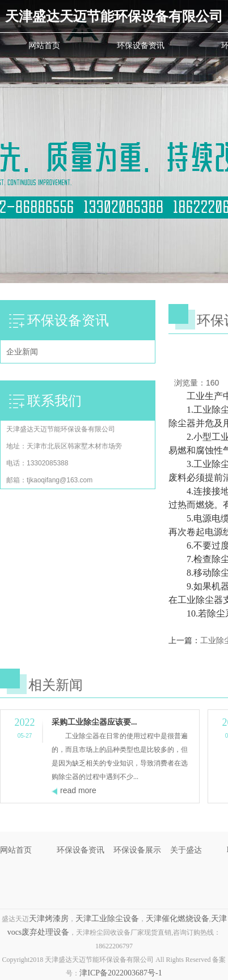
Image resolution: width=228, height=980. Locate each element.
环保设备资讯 (141, 45)
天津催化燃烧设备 (178, 919)
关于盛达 (186, 850)
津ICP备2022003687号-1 (121, 973)
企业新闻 (22, 352)
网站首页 (44, 45)
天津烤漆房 (49, 919)
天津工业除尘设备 (107, 919)
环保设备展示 (137, 850)
